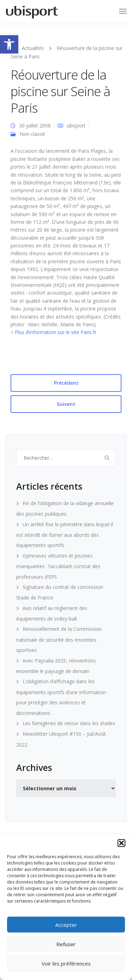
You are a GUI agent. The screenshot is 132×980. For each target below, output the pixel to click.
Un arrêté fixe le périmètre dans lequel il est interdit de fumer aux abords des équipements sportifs (65, 535)
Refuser (66, 944)
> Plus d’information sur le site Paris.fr (54, 332)
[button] (9, 44)
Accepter (66, 925)
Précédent (66, 383)
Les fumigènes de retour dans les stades (69, 723)
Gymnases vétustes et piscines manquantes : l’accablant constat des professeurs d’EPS (58, 566)
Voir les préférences (66, 963)
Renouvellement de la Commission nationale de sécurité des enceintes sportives (59, 639)
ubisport (76, 125)
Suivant (66, 404)
